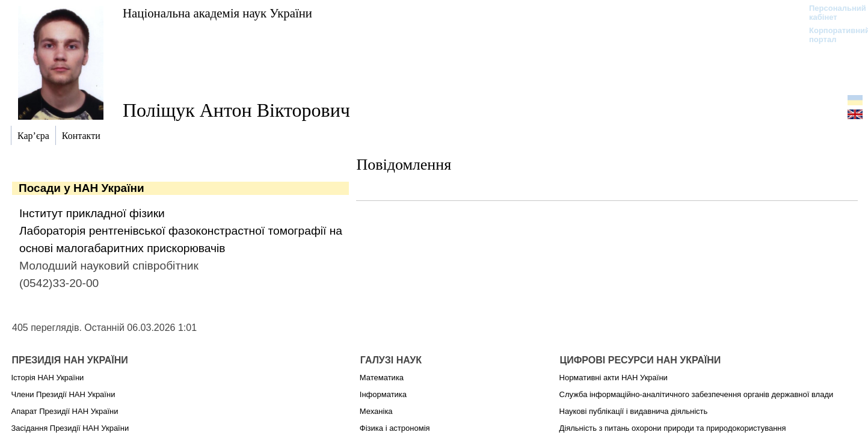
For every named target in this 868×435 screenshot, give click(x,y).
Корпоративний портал (832, 35)
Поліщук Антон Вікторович (236, 110)
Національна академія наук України (217, 13)
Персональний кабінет (832, 13)
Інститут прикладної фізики (92, 213)
